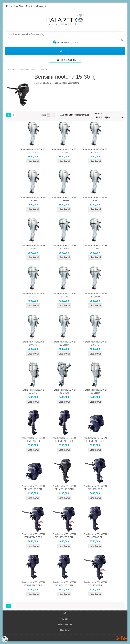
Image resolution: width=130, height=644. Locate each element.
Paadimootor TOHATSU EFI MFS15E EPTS (64, 488)
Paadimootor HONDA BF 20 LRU (64, 295)
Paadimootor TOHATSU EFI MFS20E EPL (95, 536)
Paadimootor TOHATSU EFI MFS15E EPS (95, 439)
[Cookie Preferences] (5, 639)
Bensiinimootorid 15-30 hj (40, 69)
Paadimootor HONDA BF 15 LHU (64, 151)
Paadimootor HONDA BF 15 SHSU (64, 199)
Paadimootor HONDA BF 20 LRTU (33, 295)
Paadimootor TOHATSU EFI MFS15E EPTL (33, 488)
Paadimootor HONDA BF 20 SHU (33, 343)
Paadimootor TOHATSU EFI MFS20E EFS (33, 536)
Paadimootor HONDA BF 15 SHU (95, 199)
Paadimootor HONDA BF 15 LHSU (33, 151)
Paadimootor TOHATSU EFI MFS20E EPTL (64, 584)
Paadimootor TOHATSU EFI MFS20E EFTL (64, 536)
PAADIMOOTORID (20, 69)
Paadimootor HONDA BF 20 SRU (95, 343)
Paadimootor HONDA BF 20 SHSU (95, 295)
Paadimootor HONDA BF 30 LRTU (33, 391)
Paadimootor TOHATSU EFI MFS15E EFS (64, 439)
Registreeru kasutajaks (37, 6)
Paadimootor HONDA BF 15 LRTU (95, 151)
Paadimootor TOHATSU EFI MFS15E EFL (33, 439)
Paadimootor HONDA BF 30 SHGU (64, 391)
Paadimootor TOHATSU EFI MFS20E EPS (33, 584)
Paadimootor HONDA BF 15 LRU (33, 199)
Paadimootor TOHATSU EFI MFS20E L (95, 584)
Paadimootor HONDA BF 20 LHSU (64, 247)
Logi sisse (19, 6)
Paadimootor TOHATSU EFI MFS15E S (95, 488)
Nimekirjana (49, 115)
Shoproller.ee (122, 638)
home (7, 69)
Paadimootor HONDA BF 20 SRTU (64, 343)
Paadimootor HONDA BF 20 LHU (95, 247)
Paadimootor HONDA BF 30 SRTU (95, 391)
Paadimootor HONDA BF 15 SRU (33, 247)
